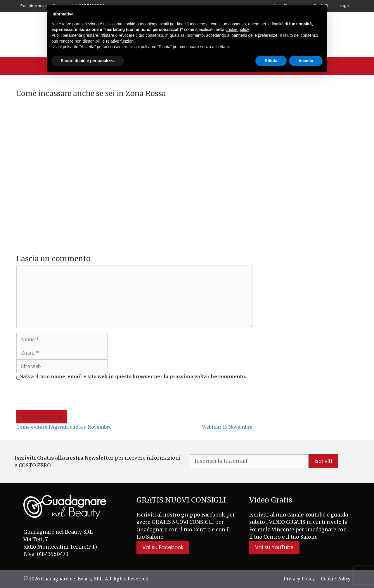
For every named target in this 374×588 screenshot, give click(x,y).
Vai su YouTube (274, 547)
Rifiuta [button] (271, 61)
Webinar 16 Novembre (227, 427)
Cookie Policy (336, 579)
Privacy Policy (299, 579)
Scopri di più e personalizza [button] (88, 61)
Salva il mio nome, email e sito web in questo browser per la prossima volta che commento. (133, 376)
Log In (345, 6)
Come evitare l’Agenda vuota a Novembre (64, 427)
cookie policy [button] (237, 29)
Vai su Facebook (163, 547)
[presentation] (61, 396)
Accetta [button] (306, 61)
